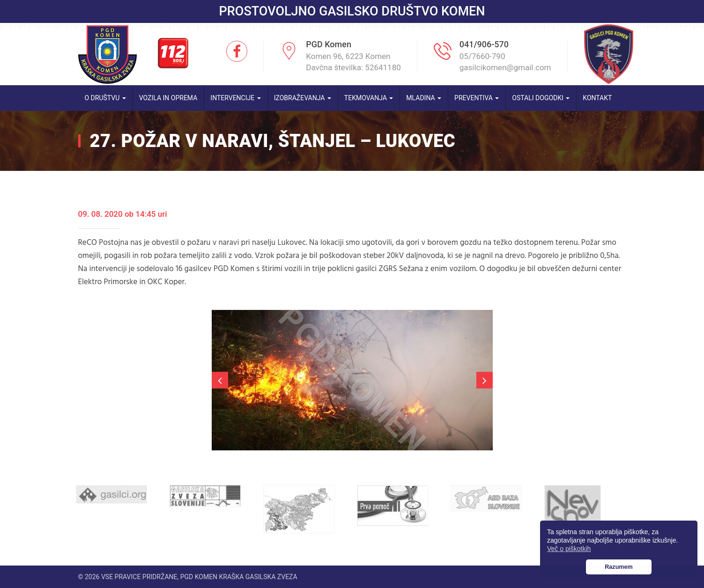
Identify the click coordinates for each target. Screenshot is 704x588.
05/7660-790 (482, 56)
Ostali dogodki (541, 98)
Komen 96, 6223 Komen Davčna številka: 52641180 (353, 62)
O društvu (105, 98)
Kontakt (597, 98)
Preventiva (477, 98)
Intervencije (235, 98)
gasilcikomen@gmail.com (505, 67)
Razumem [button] (619, 567)
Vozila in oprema (168, 98)
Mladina (424, 98)
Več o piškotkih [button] (569, 549)
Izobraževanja (303, 98)
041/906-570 (484, 44)
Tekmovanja (369, 98)
